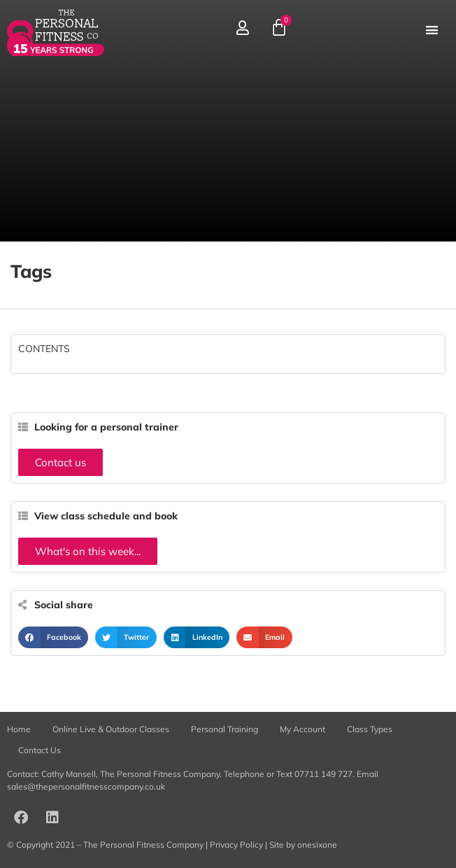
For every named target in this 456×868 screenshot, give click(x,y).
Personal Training (225, 729)
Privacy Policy (236, 845)
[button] (432, 30)
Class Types (370, 729)
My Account (302, 729)
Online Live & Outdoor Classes (111, 729)
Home (19, 729)
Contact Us (40, 750)
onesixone (317, 845)
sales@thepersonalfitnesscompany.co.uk (86, 786)
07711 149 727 (323, 774)
